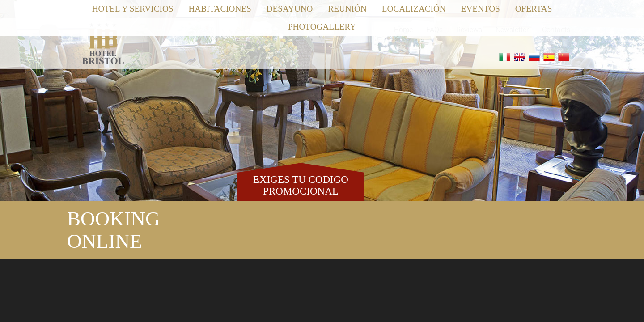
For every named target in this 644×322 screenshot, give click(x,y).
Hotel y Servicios (133, 9)
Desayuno (290, 9)
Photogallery (322, 27)
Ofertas (534, 9)
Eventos (481, 9)
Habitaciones (220, 9)
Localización (414, 9)
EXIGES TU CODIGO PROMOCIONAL (301, 185)
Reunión (347, 9)
